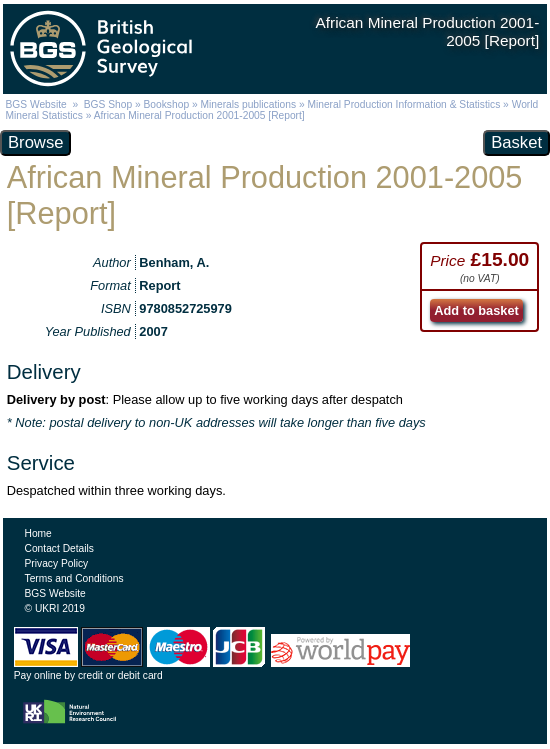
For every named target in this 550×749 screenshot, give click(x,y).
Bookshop (167, 104)
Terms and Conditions (74, 578)
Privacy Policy (57, 563)
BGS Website (35, 104)
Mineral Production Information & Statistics (403, 104)
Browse (35, 142)
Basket (516, 142)
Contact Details (59, 548)
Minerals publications (248, 104)
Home (38, 533)
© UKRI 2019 (55, 608)
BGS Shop (108, 104)
